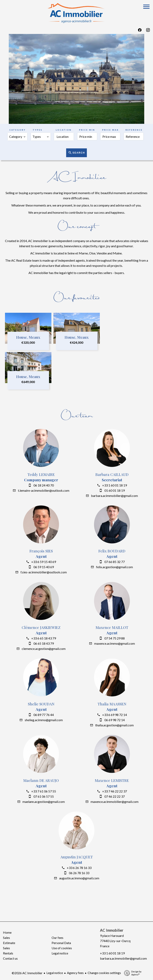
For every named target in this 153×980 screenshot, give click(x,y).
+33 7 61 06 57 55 (44, 791)
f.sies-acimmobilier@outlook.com (44, 572)
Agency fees (75, 973)
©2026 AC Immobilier (27, 973)
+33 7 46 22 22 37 (115, 791)
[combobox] (17, 137)
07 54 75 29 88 (115, 638)
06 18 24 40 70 (44, 485)
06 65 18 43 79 (44, 643)
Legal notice (55, 973)
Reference (134, 130)
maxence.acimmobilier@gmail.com (115, 802)
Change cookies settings (104, 973)
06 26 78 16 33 (79, 873)
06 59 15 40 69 (44, 567)
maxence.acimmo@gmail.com (115, 643)
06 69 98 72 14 (115, 720)
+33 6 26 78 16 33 (79, 868)
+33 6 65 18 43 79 (44, 638)
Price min (87, 130)
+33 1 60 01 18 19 (115, 485)
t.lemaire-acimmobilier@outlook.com (44, 490)
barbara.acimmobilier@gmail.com (114, 496)
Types (38, 130)
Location (64, 130)
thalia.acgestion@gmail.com (114, 725)
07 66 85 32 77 (115, 562)
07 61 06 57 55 (44, 796)
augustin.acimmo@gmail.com (79, 878)
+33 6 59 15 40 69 (44, 562)
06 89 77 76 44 (44, 715)
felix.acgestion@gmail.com (114, 567)
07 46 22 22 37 (115, 796)
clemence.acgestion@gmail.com (44, 649)
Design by (132, 973)
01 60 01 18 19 (115, 490)
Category (18, 130)
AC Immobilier (112, 930)
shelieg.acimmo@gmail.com (44, 720)
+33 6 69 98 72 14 (115, 715)
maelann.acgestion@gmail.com (44, 802)
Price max (110, 130)
